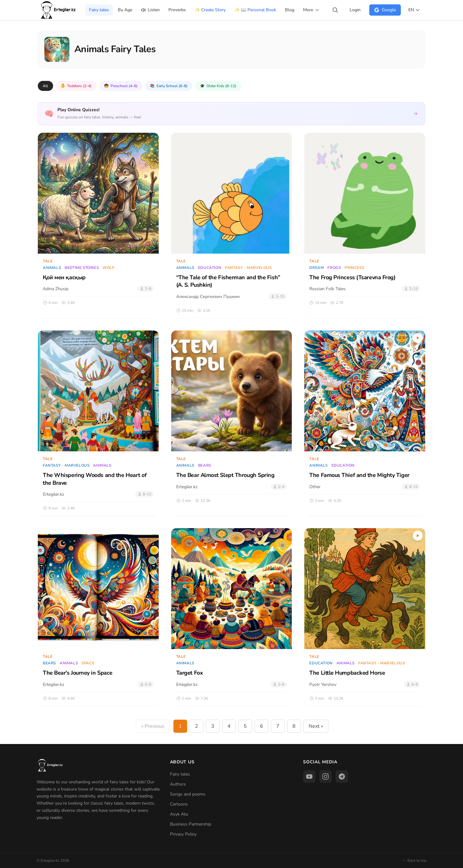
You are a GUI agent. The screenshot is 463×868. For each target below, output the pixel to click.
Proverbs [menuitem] (177, 10)
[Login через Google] (385, 10)
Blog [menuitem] (290, 10)
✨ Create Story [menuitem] (210, 10)
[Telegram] (342, 776)
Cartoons (179, 804)
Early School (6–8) (169, 86)
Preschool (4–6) (121, 86)
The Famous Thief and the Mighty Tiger (359, 475)
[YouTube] (309, 776)
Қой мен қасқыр (64, 277)
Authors (178, 784)
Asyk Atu (179, 814)
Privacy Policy (183, 834)
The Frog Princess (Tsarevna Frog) (352, 277)
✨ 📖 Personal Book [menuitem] (255, 10)
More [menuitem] (311, 10)
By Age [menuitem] (125, 10)
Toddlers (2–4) (76, 86)
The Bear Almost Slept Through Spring (225, 475)
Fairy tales (180, 774)
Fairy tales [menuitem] (99, 10)
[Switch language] (414, 10)
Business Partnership (191, 824)
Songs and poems (188, 794)
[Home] (59, 10)
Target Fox (190, 673)
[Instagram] (326, 776)
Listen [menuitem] (150, 10)
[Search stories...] (335, 10)
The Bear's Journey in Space (78, 673)
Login (355, 10)
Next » (316, 726)
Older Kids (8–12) (218, 86)
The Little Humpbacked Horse (347, 673)
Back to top (414, 861)
